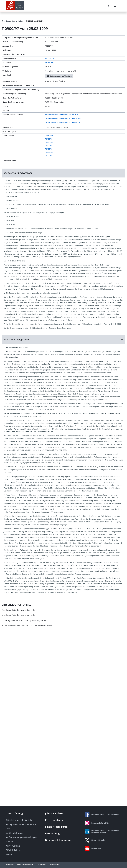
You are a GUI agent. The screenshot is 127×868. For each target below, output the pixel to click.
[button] (63, 173)
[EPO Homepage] (15, 6)
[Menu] (115, 6)
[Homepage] (3, 21)
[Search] (108, 6)
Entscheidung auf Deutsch (59, 76)
